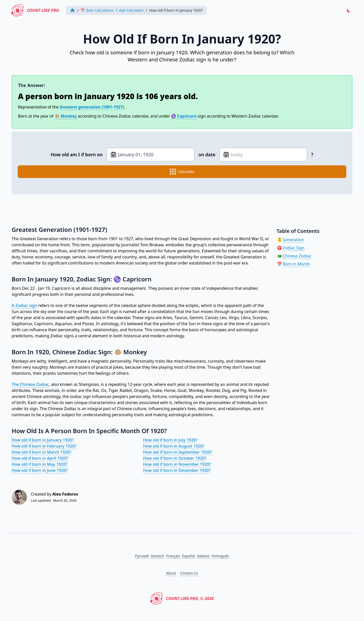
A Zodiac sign (24, 305)
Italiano (203, 556)
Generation (293, 240)
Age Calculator (131, 10)
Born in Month (296, 264)
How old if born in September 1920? (177, 452)
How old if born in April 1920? (40, 458)
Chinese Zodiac (297, 256)
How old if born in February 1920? (44, 446)
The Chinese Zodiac (30, 384)
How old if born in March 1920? (41, 452)
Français (173, 556)
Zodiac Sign (293, 248)
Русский (142, 556)
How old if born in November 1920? (177, 464)
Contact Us (189, 573)
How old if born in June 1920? (40, 470)
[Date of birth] (151, 154)
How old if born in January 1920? (43, 440)
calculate (182, 172)
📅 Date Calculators (97, 10)
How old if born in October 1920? (175, 458)
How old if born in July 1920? (170, 440)
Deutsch (157, 556)
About (171, 573)
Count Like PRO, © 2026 (182, 598)
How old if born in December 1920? (177, 470)
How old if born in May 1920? (39, 464)
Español (189, 556)
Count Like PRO (35, 10)
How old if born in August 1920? (174, 446)
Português (220, 556)
